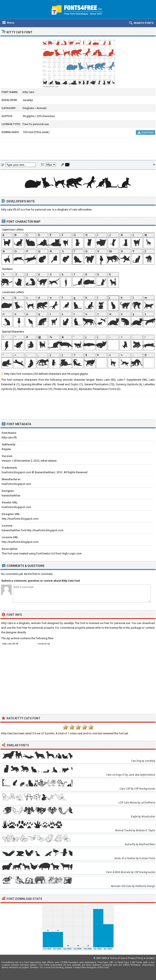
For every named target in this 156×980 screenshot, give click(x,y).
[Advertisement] (78, 149)
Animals (42, 108)
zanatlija (28, 100)
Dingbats (28, 108)
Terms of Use (117, 958)
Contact (150, 958)
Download (146, 132)
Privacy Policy (135, 958)
